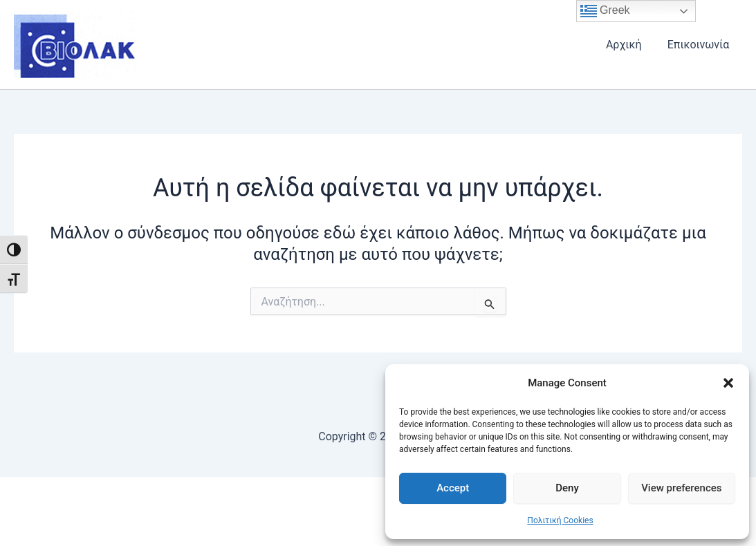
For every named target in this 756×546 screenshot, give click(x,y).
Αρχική (629, 45)
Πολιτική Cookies (560, 520)
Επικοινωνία (700, 45)
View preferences (681, 488)
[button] (728, 383)
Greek (605, 11)
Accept (453, 488)
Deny (567, 488)
